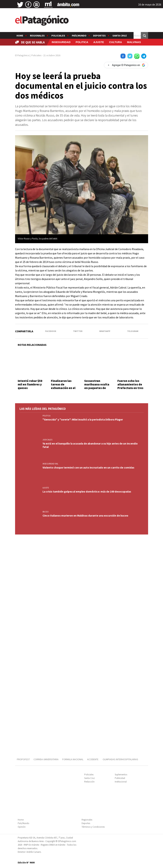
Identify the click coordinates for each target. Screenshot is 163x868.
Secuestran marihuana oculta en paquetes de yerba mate (97, 386)
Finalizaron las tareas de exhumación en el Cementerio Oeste (64, 386)
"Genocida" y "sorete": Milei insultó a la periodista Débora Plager (83, 420)
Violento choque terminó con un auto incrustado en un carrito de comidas (88, 468)
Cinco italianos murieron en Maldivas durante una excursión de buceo (85, 516)
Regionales (37, 36)
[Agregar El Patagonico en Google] (126, 65)
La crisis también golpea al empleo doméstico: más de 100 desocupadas (87, 492)
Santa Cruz (120, 36)
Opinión (22, 827)
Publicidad (120, 778)
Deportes (99, 36)
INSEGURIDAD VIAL (50, 464)
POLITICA (82, 42)
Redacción (89, 782)
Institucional (121, 782)
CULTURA (115, 42)
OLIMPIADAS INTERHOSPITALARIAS (120, 759)
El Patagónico (22, 55)
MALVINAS (134, 42)
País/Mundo (79, 36)
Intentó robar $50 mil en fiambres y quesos (30, 384)
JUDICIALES (47, 440)
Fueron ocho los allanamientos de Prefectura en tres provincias (130, 386)
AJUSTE (99, 42)
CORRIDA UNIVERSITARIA (46, 759)
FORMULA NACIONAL (73, 759)
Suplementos (121, 775)
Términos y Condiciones (93, 827)
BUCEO (46, 512)
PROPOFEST (23, 759)
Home (20, 36)
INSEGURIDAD (61, 42)
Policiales (58, 36)
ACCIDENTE (93, 759)
